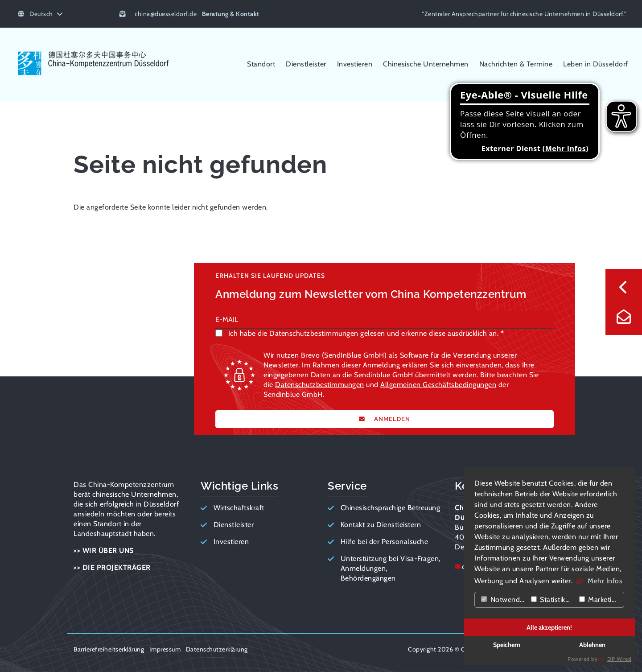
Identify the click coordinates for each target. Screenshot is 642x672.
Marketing (599, 600)
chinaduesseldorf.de (166, 14)
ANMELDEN (391, 419)
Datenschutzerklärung (217, 649)
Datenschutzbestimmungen (320, 385)
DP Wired (619, 659)
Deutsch (40, 14)
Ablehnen (592, 645)
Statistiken (552, 600)
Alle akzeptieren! (549, 627)
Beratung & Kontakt (231, 14)
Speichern (507, 645)
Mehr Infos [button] (604, 581)
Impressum (165, 649)
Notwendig (503, 600)
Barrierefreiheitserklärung (109, 649)
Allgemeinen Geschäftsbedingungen (438, 385)
